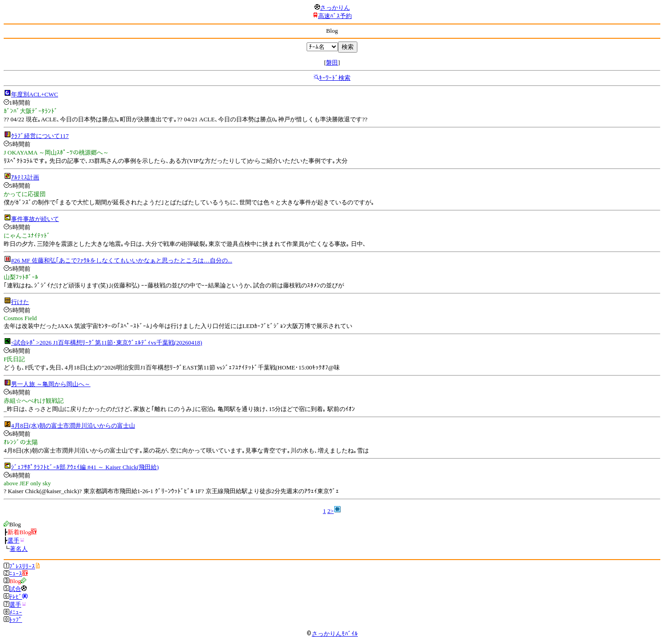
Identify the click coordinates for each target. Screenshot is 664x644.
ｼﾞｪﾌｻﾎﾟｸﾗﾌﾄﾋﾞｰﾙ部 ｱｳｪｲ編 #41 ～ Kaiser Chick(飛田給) (85, 467)
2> (331, 511)
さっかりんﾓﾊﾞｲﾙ (332, 634)
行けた (20, 302)
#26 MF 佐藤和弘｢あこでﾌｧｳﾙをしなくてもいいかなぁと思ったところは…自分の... (122, 260)
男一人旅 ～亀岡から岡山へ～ (51, 384)
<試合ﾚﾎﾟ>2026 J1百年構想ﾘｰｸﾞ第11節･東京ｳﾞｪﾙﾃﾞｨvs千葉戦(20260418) (107, 343)
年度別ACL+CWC (35, 94)
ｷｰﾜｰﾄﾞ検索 (335, 78)
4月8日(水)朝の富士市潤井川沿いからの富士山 (73, 426)
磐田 (332, 63)
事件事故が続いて (35, 219)
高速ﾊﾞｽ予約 (335, 16)
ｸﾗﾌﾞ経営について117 (40, 136)
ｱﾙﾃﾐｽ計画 (25, 177)
